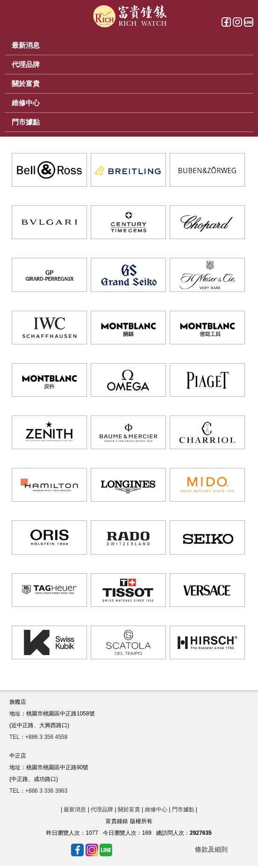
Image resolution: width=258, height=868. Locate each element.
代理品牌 (102, 810)
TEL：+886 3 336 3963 (38, 791)
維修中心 (156, 810)
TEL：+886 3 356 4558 (38, 737)
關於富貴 (129, 810)
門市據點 (183, 810)
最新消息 (75, 810)
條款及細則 (211, 849)
